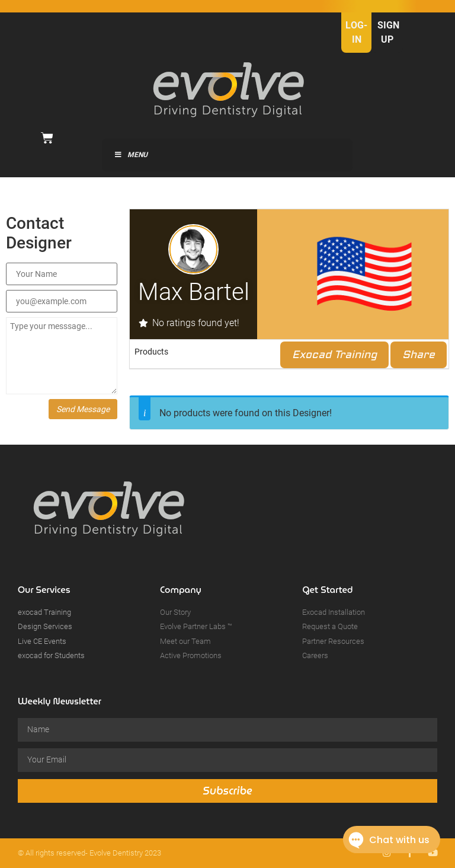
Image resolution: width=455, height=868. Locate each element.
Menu (131, 155)
